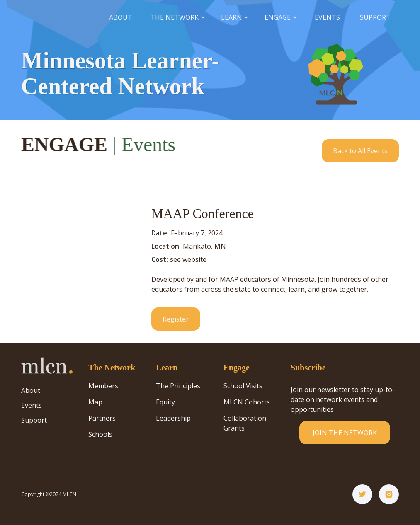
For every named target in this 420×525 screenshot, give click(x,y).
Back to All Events (360, 151)
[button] (177, 18)
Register (176, 319)
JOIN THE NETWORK (345, 433)
